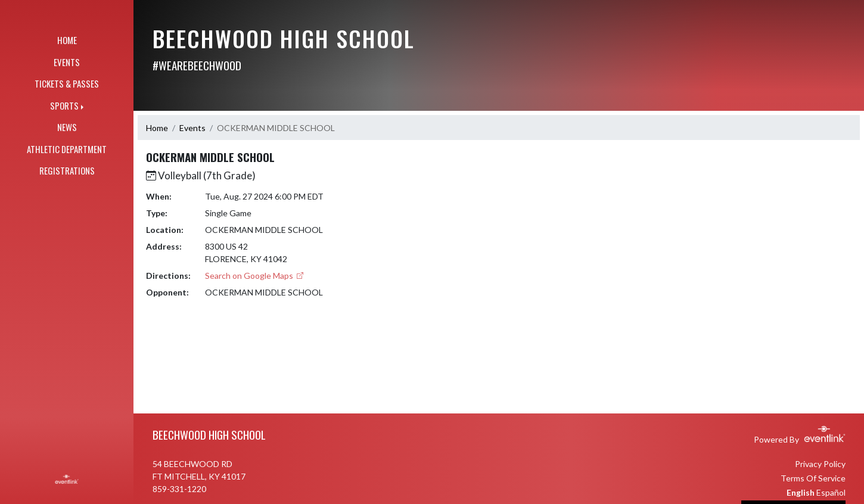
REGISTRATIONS (67, 170)
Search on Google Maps (254, 276)
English (801, 492)
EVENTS (67, 62)
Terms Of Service (813, 478)
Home (157, 128)
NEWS (67, 127)
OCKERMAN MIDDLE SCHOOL (276, 128)
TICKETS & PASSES (67, 83)
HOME (67, 40)
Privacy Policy (820, 464)
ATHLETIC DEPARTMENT (67, 149)
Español (831, 492)
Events (192, 128)
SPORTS (64, 105)
